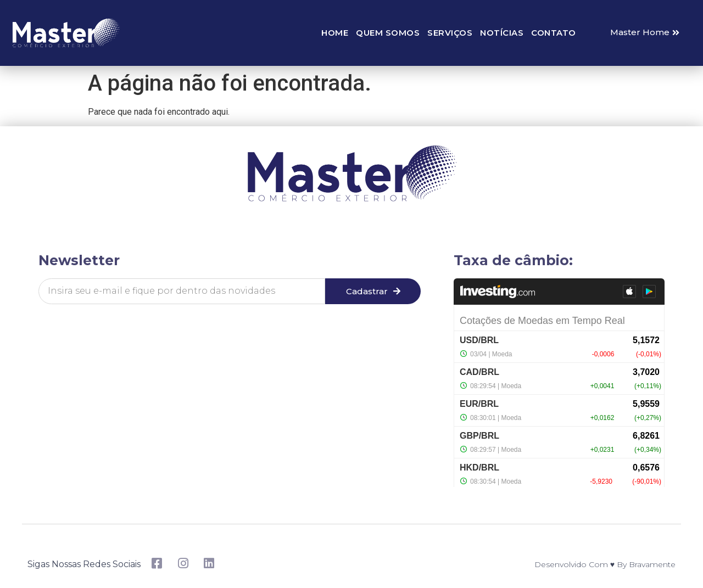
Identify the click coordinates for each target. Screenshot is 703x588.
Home (335, 33)
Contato (554, 33)
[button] (645, 33)
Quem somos (388, 33)
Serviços (450, 33)
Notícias (502, 33)
